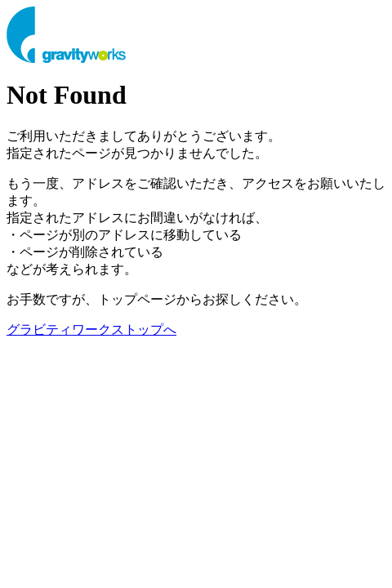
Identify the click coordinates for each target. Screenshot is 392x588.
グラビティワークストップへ (91, 330)
